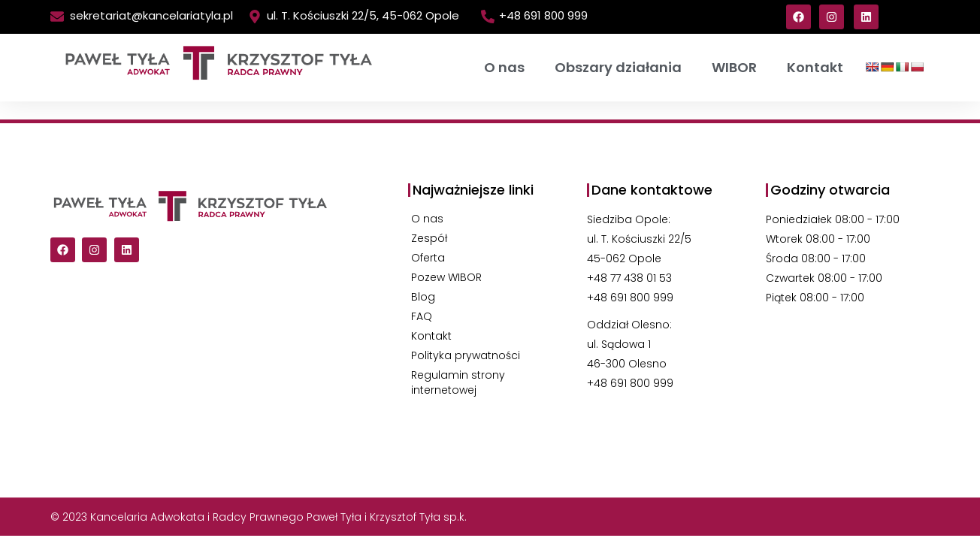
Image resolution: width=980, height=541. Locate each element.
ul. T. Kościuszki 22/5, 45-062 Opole (363, 15)
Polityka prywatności (466, 355)
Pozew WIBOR (446, 277)
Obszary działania (618, 67)
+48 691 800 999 (543, 15)
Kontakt (815, 67)
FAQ (422, 316)
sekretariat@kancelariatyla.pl (151, 15)
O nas (504, 67)
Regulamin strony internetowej (458, 382)
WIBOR (734, 67)
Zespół (429, 238)
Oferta (428, 258)
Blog (423, 297)
